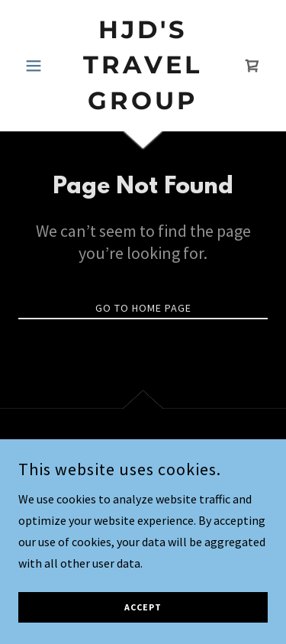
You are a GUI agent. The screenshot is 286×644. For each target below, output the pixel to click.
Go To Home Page (143, 308)
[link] (143, 65)
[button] (37, 66)
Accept (143, 628)
